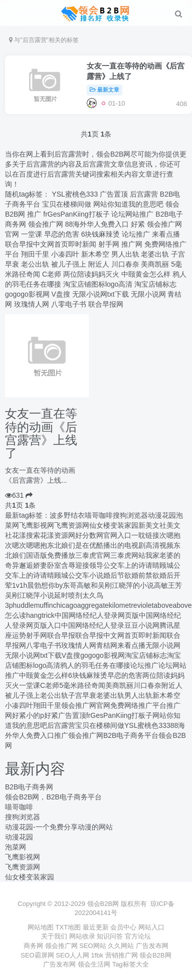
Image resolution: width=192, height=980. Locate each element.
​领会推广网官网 (86, 705)
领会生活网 (95, 964)
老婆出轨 (155, 254)
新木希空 (95, 254)
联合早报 (61, 635)
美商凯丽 (155, 264)
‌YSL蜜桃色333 (75, 194)
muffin (44, 605)
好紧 (138, 224)
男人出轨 (125, 254)
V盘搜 (61, 294)
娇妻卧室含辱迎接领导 (68, 565)
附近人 (99, 264)
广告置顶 (114, 194)
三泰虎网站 (128, 555)
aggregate (93, 605)
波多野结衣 (67, 515)
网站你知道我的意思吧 (128, 204)
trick (48, 615)
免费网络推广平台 (138, 705)
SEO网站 (93, 946)
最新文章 (105, 90)
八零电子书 (69, 304)
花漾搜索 (26, 535)
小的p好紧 (42, 715)
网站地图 (41, 927)
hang (34, 615)
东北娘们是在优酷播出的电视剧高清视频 (110, 545)
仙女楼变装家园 (114, 525)
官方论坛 (138, 936)
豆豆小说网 (142, 625)
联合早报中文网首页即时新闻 (51, 244)
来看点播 (166, 234)
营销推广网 (123, 955)
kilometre (123, 605)
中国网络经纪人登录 (93, 625)
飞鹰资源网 (72, 525)
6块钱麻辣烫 (101, 234)
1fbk (98, 955)
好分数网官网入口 (103, 535)
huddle (24, 605)
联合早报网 (106, 304)
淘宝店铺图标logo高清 (98, 284)
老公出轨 (35, 264)
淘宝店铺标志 (155, 284)
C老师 (52, 274)
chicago (65, 605)
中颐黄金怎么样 (146, 274)
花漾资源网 (58, 535)
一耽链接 (145, 535)
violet (146, 605)
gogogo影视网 (27, 294)
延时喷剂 (68, 595)
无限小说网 (148, 294)
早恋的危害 (62, 234)
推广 (34, 214)
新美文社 (152, 525)
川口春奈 (125, 264)
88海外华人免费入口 (97, 224)
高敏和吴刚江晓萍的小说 (115, 585)
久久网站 (122, 946)
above (163, 605)
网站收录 (82, 936)
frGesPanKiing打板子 (76, 214)
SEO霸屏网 (38, 955)
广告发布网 (152, 946)
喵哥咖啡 (99, 515)
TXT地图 (68, 927)
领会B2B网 (155, 955)
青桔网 (107, 645)
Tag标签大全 (131, 964)
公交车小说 (86, 575)
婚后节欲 (117, 575)
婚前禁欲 (145, 575)
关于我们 (54, 936)
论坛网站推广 (132, 214)
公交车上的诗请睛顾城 (138, 565)
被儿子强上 (69, 264)
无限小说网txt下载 (101, 294)
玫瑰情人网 (32, 304)
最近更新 (96, 927)
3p (9, 605)
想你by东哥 (59, 585)
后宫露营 (144, 194)
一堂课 (32, 234)
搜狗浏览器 (130, 515)
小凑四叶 (65, 254)
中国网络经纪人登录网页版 (97, 615)
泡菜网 (16, 847)
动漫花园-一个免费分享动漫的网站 (59, 827)
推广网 (132, 244)
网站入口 (151, 927)
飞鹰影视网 (37, 525)
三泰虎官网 (93, 555)
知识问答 (110, 936)
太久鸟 (93, 595)
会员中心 (123, 927)
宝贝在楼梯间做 (67, 204)
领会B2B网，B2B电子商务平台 (53, 797)
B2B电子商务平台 (131, 735)
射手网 (109, 244)
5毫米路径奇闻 (82, 685)
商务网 (34, 946)
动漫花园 (162, 515)
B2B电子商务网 (29, 787)
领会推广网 (46, 224)
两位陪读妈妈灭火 (91, 274)
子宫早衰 (82, 695)
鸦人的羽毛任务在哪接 (95, 665)
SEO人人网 (73, 955)
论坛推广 (136, 234)
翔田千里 (35, 254)
